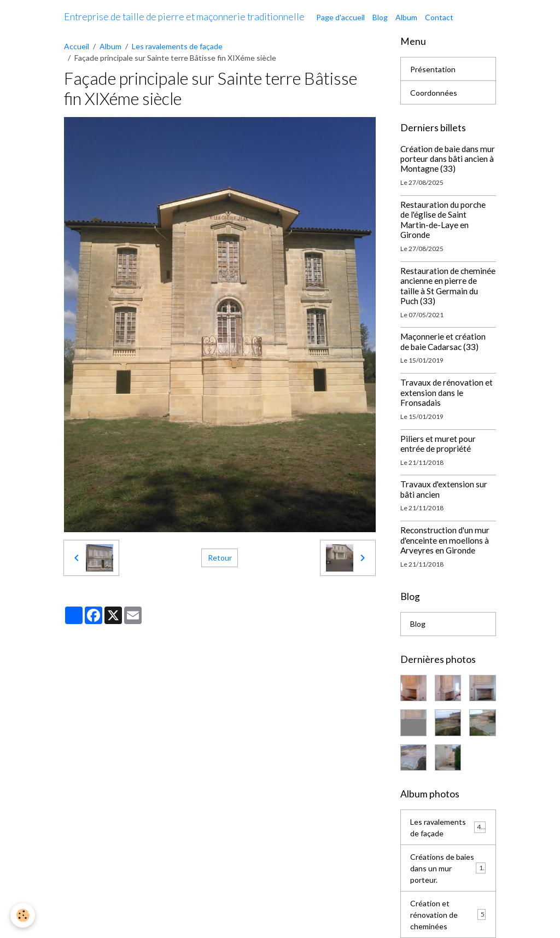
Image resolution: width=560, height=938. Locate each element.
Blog (380, 17)
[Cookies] (23, 915)
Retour (220, 558)
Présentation (433, 69)
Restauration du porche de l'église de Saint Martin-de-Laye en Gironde (443, 220)
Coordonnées (434, 93)
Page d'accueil (340, 17)
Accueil (77, 46)
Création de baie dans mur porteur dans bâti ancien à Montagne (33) (448, 159)
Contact (439, 17)
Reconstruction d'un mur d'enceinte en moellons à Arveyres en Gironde (445, 540)
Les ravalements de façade (177, 46)
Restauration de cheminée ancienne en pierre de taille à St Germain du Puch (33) (448, 286)
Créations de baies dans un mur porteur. (448, 868)
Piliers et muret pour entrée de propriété (438, 444)
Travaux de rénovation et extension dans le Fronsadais (447, 392)
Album (406, 17)
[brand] (184, 17)
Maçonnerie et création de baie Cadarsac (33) (443, 341)
